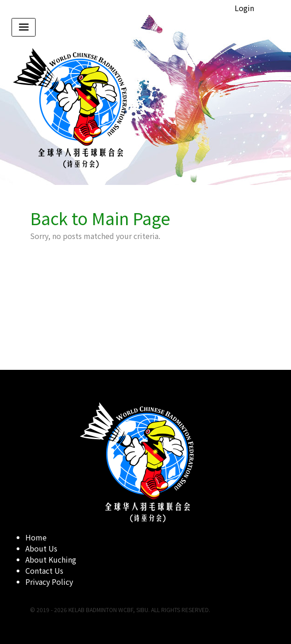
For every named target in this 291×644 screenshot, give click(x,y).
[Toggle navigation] (24, 27)
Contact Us (44, 570)
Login (244, 8)
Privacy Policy (49, 582)
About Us (41, 548)
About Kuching (51, 559)
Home (36, 537)
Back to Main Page (100, 218)
